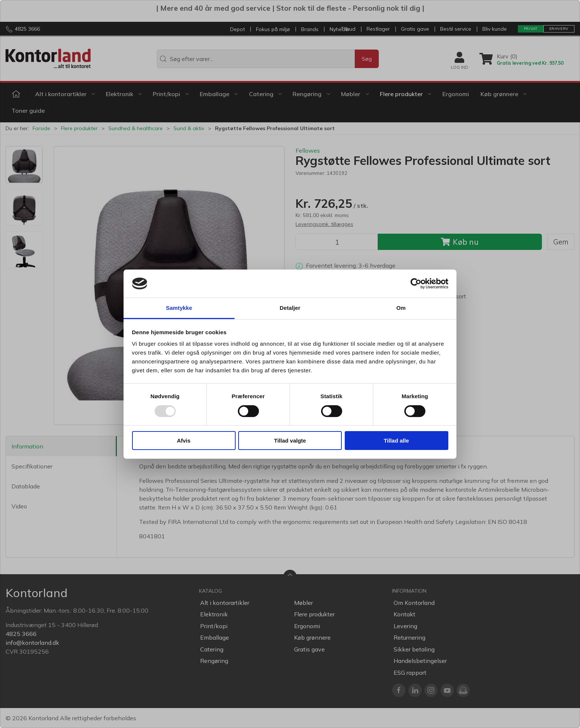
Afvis (184, 441)
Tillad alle (396, 441)
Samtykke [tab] (179, 308)
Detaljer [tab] (290, 308)
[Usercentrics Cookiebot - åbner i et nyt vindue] (416, 284)
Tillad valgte (290, 441)
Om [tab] (401, 308)
